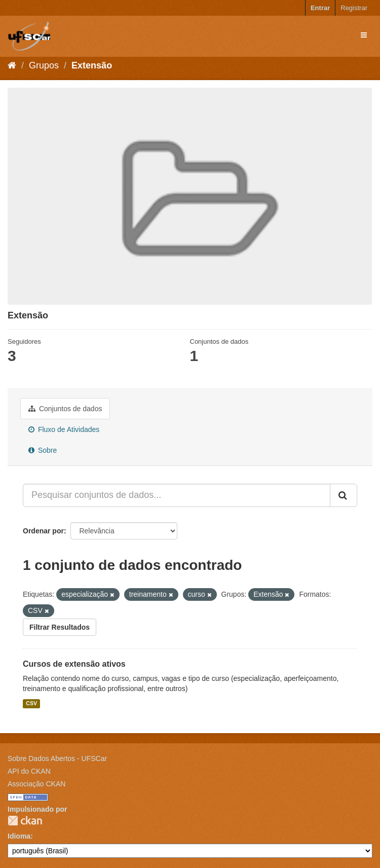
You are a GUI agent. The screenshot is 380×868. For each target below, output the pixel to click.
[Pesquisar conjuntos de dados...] (177, 495)
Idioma (19, 836)
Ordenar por (43, 531)
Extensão (92, 65)
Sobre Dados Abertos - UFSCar (57, 758)
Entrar (320, 8)
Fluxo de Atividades (64, 429)
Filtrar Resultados (60, 627)
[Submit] (344, 495)
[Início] (12, 65)
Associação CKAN (36, 784)
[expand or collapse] (364, 35)
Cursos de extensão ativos (74, 664)
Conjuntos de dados (65, 409)
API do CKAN (29, 771)
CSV (31, 703)
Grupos (44, 65)
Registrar (354, 8)
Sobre (43, 450)
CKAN (25, 821)
